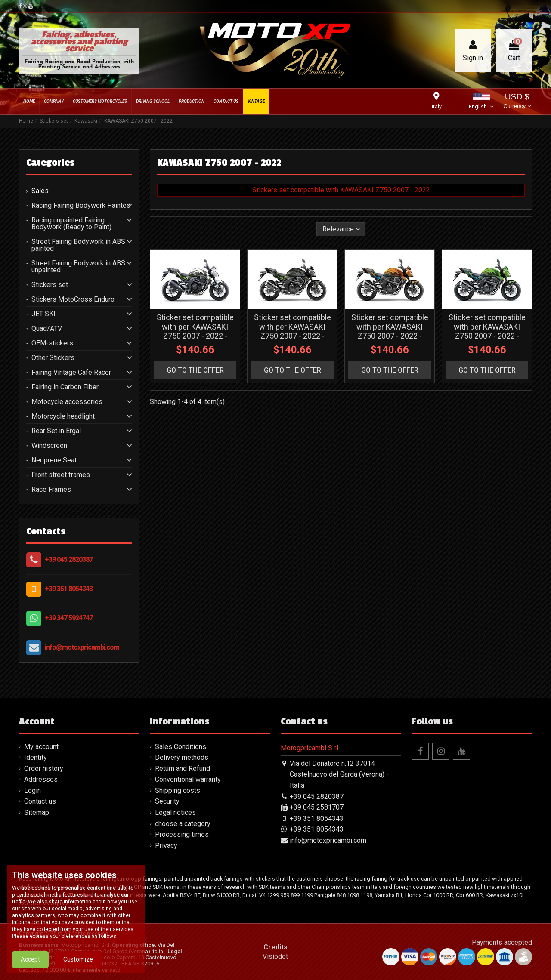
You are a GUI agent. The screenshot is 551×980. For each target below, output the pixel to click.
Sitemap (37, 812)
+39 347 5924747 (69, 618)
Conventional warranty (188, 779)
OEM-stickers (52, 343)
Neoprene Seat (54, 460)
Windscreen (49, 446)
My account (41, 747)
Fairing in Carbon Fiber (65, 387)
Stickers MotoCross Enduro (73, 299)
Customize (78, 959)
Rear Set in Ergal (56, 431)
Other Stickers (53, 358)
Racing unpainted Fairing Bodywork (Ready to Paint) (71, 224)
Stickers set (50, 285)
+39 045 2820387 (69, 559)
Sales (40, 191)
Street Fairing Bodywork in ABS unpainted (78, 267)
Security (167, 801)
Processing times (182, 834)
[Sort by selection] (341, 229)
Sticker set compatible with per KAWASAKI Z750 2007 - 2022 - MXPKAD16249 (487, 331)
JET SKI (43, 314)
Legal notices (175, 812)
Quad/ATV (47, 329)
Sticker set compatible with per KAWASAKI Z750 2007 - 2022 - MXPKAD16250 (390, 331)
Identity (36, 757)
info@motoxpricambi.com (82, 647)
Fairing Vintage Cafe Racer (71, 373)
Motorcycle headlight (63, 416)
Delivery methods (182, 757)
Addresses (41, 779)
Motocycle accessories (67, 402)
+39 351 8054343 (69, 589)
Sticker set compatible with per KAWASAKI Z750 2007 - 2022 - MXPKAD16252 (195, 331)
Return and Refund (183, 769)
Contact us (40, 801)
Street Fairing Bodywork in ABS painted (78, 245)
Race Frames (51, 490)
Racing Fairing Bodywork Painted (81, 206)
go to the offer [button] (195, 370)
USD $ (517, 102)
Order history (44, 769)
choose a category (183, 824)
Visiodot (275, 957)
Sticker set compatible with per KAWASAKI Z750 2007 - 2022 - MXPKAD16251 (293, 331)
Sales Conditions (181, 747)
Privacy (166, 846)
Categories (50, 163)
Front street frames (61, 475)
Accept (30, 959)
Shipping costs (178, 790)
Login (33, 790)
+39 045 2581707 (317, 807)
